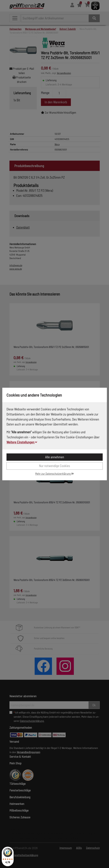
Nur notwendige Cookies (54, 466)
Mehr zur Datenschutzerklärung (54, 474)
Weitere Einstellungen (22, 442)
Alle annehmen (55, 457)
